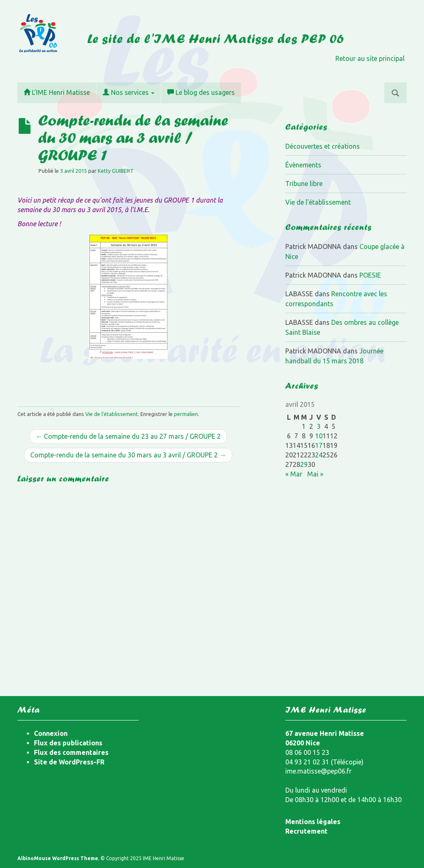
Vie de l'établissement (112, 414)
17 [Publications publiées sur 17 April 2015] (319, 445)
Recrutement (306, 831)
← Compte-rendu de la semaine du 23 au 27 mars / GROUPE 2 (128, 436)
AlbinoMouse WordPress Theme (58, 858)
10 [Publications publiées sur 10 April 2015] (319, 436)
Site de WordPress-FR (69, 762)
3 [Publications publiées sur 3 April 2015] (319, 426)
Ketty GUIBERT (116, 171)
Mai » (315, 474)
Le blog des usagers (201, 92)
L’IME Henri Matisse (57, 92)
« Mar (294, 474)
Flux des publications (68, 743)
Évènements (303, 165)
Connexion (51, 733)
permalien (186, 414)
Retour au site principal (370, 58)
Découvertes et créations (323, 146)
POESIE (370, 275)
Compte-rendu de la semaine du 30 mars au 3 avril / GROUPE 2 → (128, 455)
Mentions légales (313, 822)
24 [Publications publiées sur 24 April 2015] (319, 455)
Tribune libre (304, 184)
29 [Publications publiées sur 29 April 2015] (304, 464)
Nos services (129, 92)
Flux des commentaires (71, 752)
